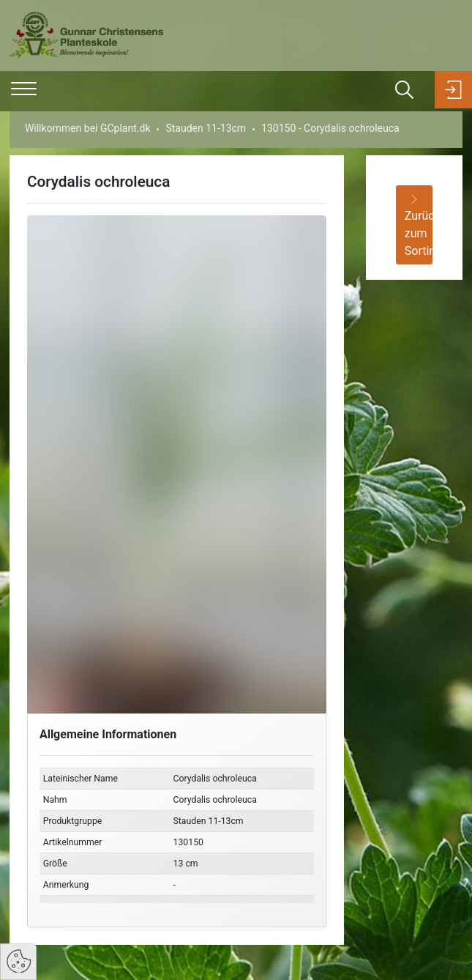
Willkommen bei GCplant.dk (88, 128)
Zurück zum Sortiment (419, 226)
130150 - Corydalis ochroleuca (330, 128)
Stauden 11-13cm (206, 128)
